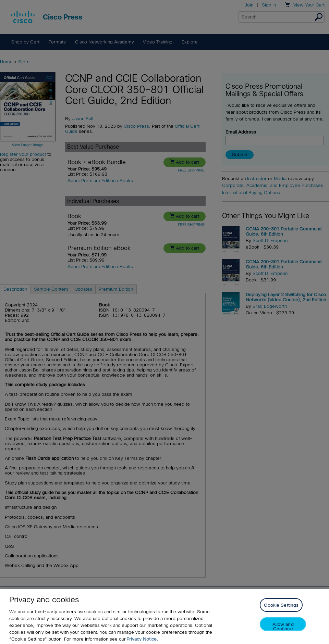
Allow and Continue (283, 633)
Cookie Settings (281, 612)
